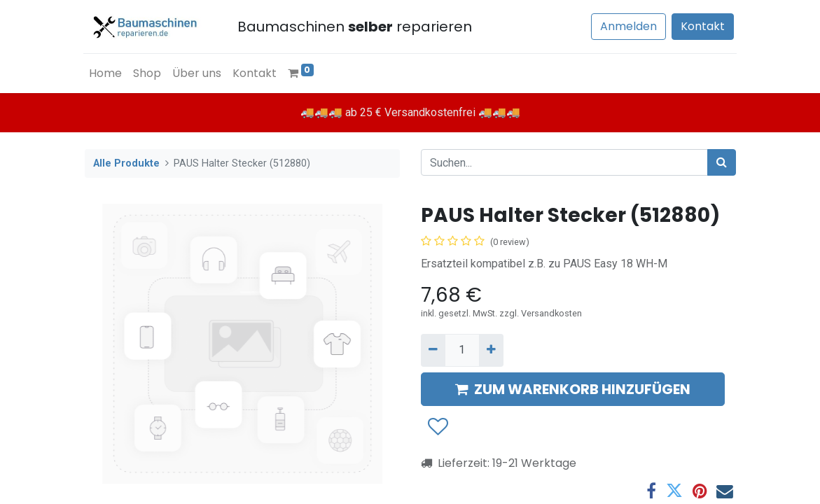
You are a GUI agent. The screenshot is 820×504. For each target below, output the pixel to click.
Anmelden (628, 26)
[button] (437, 427)
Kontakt (702, 26)
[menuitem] (107, 73)
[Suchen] (722, 162)
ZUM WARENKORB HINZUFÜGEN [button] (573, 389)
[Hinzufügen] (491, 350)
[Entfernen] (433, 350)
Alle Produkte (126, 163)
